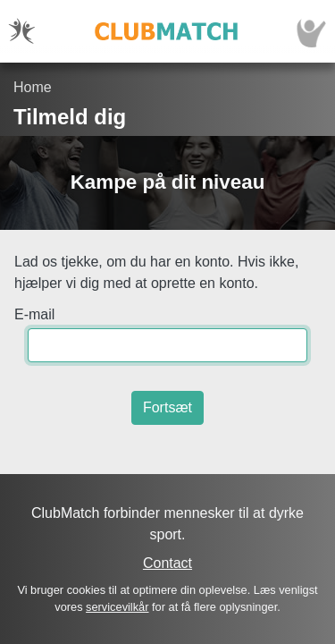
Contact (167, 563)
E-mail (34, 314)
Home (33, 87)
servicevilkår (117, 607)
